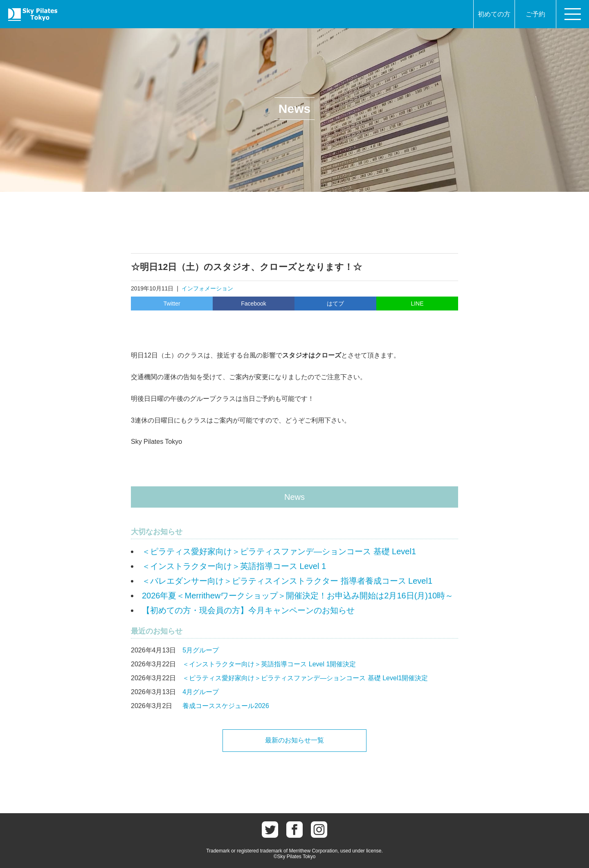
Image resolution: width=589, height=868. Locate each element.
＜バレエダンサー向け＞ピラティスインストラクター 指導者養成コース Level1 (287, 581)
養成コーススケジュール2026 (226, 706)
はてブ (335, 304)
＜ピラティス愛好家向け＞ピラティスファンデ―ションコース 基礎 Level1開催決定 (305, 678)
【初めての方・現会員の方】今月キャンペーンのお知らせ (248, 610)
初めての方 (494, 14)
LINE (417, 304)
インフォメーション (207, 288)
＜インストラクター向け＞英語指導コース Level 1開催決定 (269, 664)
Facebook (253, 304)
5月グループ (201, 650)
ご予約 (535, 14)
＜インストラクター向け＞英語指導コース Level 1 (234, 566)
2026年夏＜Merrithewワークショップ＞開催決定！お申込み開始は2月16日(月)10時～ (298, 596)
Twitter (172, 304)
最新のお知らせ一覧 (294, 740)
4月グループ (201, 692)
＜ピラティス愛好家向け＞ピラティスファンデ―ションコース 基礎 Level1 (279, 551)
